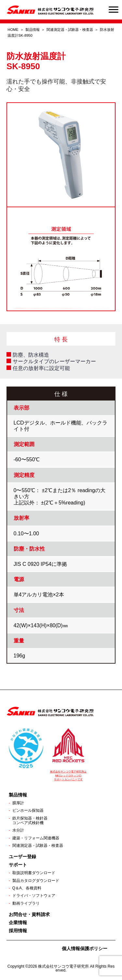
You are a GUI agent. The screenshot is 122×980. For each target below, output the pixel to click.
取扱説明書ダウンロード (34, 873)
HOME (13, 30)
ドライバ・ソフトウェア (34, 896)
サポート (18, 865)
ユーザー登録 (22, 857)
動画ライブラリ (26, 903)
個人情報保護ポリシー (85, 948)
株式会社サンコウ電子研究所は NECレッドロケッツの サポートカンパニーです (68, 776)
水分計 (18, 830)
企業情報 (18, 923)
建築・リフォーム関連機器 (36, 838)
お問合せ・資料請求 (29, 914)
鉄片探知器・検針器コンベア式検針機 (30, 821)
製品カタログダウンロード (36, 881)
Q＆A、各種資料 (27, 888)
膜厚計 (18, 803)
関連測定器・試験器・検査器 (70, 30)
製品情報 (33, 30)
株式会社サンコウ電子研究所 (63, 966)
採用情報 (18, 931)
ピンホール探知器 (28, 810)
